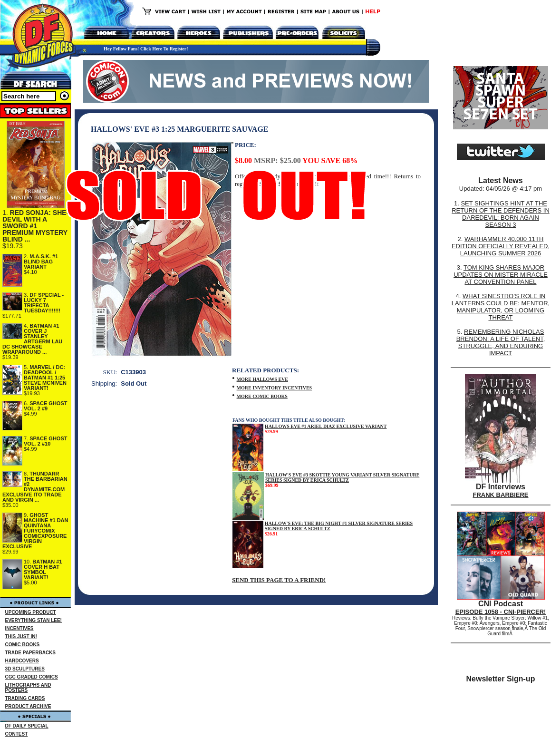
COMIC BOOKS (23, 645)
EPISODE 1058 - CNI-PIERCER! (501, 612)
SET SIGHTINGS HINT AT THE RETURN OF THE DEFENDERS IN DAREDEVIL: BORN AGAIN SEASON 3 (501, 214)
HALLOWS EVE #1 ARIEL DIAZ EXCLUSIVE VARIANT (326, 426)
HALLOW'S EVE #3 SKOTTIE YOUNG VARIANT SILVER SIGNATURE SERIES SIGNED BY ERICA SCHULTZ (342, 477)
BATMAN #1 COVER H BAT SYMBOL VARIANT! (43, 569)
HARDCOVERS (22, 661)
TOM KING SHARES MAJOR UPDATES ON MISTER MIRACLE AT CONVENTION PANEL (501, 275)
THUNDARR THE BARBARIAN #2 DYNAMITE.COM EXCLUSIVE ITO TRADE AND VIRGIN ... (35, 487)
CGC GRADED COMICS (32, 677)
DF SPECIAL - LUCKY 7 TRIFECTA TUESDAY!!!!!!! (44, 303)
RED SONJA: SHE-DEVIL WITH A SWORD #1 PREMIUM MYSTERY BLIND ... (35, 226)
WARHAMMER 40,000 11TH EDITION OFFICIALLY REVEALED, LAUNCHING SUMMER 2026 (501, 246)
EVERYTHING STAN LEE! (34, 620)
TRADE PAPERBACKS (31, 653)
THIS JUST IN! (21, 636)
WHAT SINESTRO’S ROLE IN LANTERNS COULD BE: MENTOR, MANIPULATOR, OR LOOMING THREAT (501, 307)
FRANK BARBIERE (501, 495)
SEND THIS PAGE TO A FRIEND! (279, 580)
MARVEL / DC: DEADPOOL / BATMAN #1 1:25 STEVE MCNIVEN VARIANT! (45, 378)
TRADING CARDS (25, 698)
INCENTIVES (19, 628)
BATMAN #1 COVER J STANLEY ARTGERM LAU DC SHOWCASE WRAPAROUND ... (32, 339)
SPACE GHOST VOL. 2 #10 (46, 441)
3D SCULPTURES (25, 669)
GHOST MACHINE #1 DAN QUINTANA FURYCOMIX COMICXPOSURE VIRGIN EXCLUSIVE (35, 531)
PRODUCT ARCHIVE (28, 706)
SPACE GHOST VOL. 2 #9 (46, 406)
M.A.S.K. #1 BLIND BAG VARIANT (41, 262)
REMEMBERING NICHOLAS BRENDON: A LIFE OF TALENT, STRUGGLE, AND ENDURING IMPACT (501, 342)
